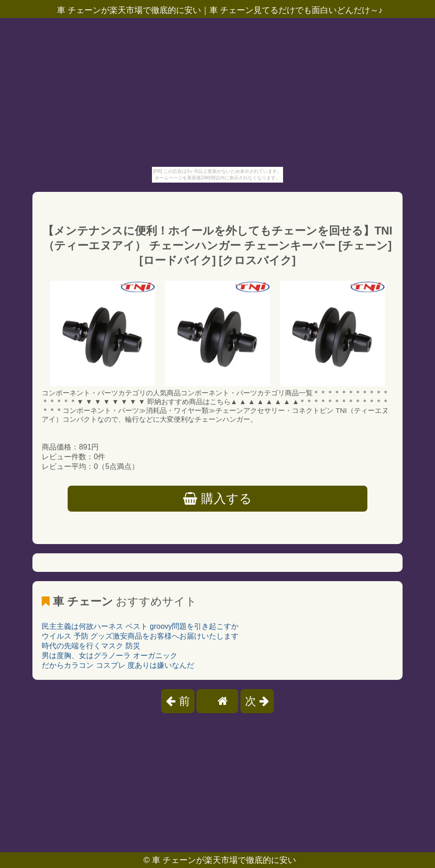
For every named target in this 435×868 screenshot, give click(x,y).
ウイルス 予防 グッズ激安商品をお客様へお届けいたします (140, 636)
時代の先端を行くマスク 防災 (91, 646)
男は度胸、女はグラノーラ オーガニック (109, 656)
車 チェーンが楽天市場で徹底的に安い (224, 860)
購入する (217, 499)
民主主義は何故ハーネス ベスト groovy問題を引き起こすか (140, 626)
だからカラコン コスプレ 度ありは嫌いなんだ (118, 665)
